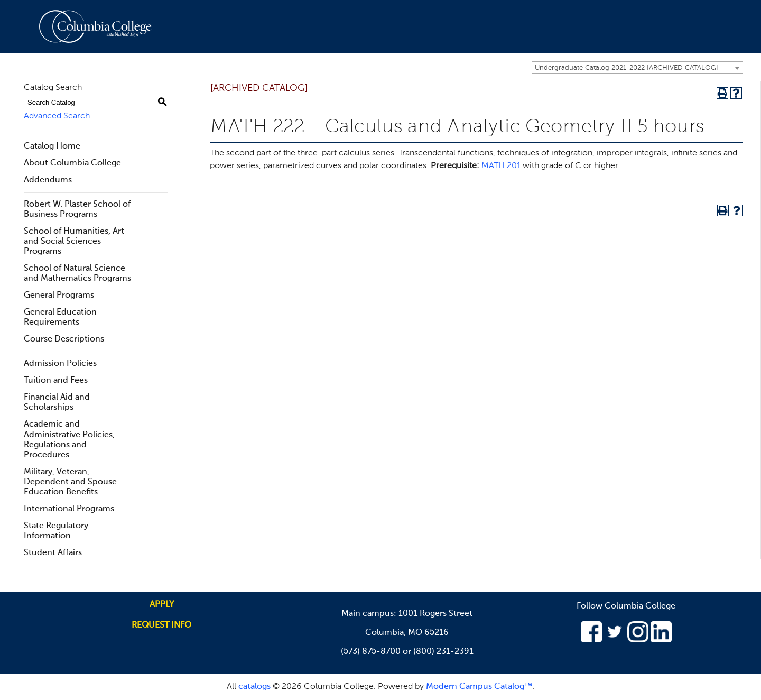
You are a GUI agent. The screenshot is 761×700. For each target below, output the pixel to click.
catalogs (254, 687)
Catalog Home (52, 146)
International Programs (69, 509)
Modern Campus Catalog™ (479, 687)
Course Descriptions (64, 339)
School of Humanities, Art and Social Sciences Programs (74, 242)
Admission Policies (60, 364)
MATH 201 (501, 166)
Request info (161, 625)
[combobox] (637, 68)
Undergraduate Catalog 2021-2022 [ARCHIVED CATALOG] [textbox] (627, 68)
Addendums (48, 180)
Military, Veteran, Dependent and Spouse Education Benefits (70, 482)
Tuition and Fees (56, 381)
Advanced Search (57, 116)
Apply (162, 605)
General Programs (59, 296)
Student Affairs (53, 553)
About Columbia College (72, 163)
